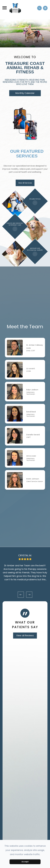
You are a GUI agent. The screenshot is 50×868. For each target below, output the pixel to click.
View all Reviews (25, 638)
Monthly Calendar (25, 93)
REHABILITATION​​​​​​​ (35, 199)
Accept (25, 862)
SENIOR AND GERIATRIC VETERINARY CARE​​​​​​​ (15, 225)
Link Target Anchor (15, 341)
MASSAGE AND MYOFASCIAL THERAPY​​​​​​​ (35, 251)
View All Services (25, 183)
